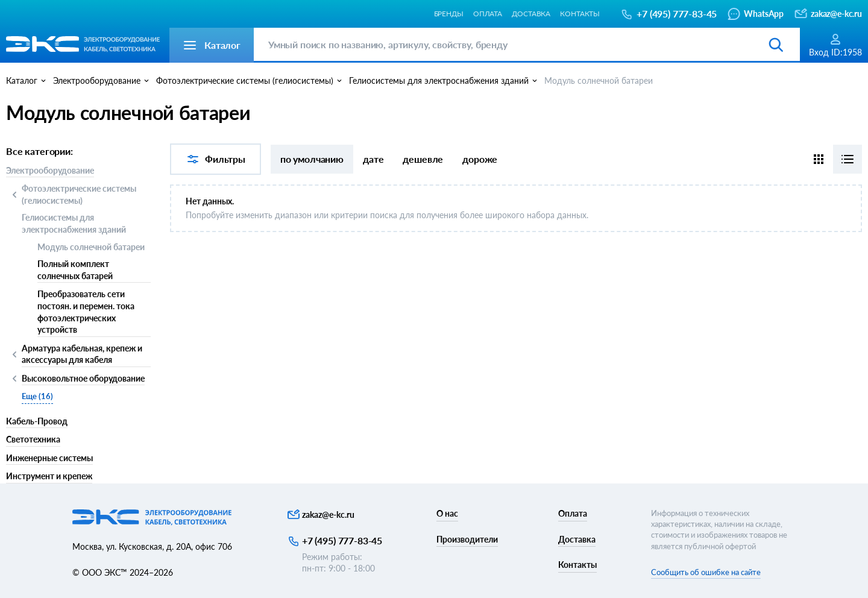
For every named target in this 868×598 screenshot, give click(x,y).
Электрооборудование (50, 170)
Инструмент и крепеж (49, 476)
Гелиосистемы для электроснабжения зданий (74, 223)
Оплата (488, 14)
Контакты (580, 14)
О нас (447, 513)
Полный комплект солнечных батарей (75, 270)
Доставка (531, 14)
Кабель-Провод (37, 421)
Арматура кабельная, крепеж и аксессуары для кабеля (82, 354)
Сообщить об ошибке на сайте (706, 572)
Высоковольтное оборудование (83, 379)
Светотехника (33, 439)
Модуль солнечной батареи (91, 247)
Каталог (22, 80)
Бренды (449, 14)
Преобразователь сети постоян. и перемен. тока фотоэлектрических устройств (86, 312)
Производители (467, 539)
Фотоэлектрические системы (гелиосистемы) (79, 194)
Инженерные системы (49, 458)
